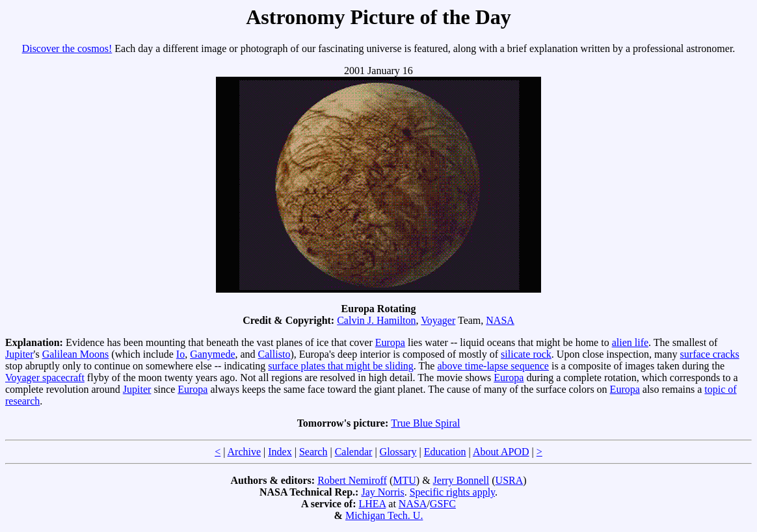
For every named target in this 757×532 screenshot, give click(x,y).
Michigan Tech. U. (384, 515)
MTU (405, 480)
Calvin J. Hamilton (376, 320)
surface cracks (710, 354)
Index (280, 452)
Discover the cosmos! (67, 48)
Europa (390, 342)
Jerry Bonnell (461, 480)
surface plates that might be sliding (341, 366)
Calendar (354, 452)
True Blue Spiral (425, 423)
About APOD (501, 452)
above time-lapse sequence (493, 366)
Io (180, 354)
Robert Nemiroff (352, 480)
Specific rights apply (452, 492)
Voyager (438, 320)
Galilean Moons (76, 354)
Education (445, 452)
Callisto (274, 354)
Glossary (398, 452)
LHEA (373, 504)
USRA (510, 480)
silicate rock (526, 354)
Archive (245, 452)
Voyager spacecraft (45, 378)
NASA (500, 320)
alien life (630, 342)
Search (313, 452)
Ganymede (212, 354)
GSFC (443, 504)
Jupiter (20, 354)
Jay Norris (382, 492)
